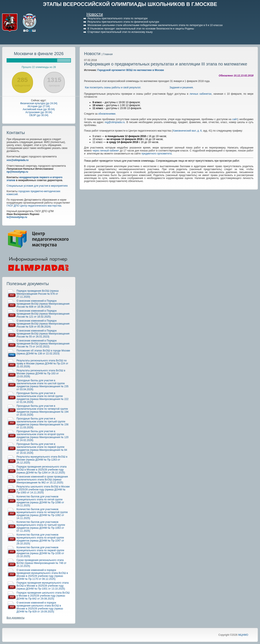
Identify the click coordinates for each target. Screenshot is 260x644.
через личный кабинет (106, 151)
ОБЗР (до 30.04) (39, 115)
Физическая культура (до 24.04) (39, 103)
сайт (235, 119)
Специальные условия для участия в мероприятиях (37, 186)
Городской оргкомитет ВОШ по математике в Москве (131, 70)
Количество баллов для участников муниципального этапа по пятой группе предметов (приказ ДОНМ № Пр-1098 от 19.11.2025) (40, 501)
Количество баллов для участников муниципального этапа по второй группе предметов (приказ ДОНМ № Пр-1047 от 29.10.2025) (40, 539)
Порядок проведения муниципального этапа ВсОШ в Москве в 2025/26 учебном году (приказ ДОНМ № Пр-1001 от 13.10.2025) (43, 586)
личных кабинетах (201, 94)
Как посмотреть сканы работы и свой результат (113, 87)
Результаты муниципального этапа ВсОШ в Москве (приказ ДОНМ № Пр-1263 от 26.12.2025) (42, 460)
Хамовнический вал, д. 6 (187, 131)
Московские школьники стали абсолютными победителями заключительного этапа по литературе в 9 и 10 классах (155, 25)
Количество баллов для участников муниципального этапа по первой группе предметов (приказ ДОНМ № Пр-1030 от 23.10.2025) (40, 552)
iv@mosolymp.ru (17, 217)
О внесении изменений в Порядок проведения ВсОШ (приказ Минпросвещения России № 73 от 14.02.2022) (43, 344)
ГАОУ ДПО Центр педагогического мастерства (34, 206)
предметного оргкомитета (156, 154)
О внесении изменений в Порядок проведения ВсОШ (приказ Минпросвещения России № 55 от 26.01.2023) (43, 334)
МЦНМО (243, 635)
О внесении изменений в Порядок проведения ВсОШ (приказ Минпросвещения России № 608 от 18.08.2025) (43, 304)
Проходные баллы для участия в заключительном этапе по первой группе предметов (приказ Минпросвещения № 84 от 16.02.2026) (42, 448)
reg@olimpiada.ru (115, 122)
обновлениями (107, 114)
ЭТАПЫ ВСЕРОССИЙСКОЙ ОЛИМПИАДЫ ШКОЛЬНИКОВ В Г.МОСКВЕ (130, 4)
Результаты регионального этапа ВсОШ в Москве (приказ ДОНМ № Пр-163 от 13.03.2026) (41, 373)
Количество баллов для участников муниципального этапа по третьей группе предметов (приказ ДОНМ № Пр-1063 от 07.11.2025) (41, 526)
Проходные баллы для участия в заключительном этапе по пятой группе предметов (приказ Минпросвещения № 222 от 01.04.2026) (43, 398)
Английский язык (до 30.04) (39, 109)
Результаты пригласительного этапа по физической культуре (123, 22)
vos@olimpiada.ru (18, 160)
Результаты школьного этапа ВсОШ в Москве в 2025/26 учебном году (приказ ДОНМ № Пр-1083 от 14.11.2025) (43, 490)
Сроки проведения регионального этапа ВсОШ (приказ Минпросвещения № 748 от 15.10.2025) (41, 563)
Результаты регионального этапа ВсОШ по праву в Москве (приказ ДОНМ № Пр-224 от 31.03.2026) (42, 364)
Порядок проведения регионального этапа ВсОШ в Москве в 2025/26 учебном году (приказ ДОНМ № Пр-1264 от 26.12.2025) (41, 470)
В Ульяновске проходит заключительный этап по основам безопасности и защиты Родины (141, 29)
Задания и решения (181, 87)
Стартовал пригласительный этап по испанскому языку (120, 32)
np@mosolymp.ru (17, 172)
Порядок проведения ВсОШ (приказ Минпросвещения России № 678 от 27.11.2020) (38, 294)
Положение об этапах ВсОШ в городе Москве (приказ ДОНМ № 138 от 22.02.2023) (43, 352)
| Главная (107, 54)
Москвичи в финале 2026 (39, 54)
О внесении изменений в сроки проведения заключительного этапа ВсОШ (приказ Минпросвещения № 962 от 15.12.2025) (42, 480)
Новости (95, 14)
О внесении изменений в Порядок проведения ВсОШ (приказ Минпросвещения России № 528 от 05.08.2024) (43, 324)
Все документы (16, 618)
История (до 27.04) (39, 106)
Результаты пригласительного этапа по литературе (118, 18)
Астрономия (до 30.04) (39, 112)
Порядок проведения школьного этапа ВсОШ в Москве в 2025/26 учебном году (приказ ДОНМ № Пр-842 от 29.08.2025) (43, 596)
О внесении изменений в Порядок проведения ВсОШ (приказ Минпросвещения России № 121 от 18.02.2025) (43, 314)
